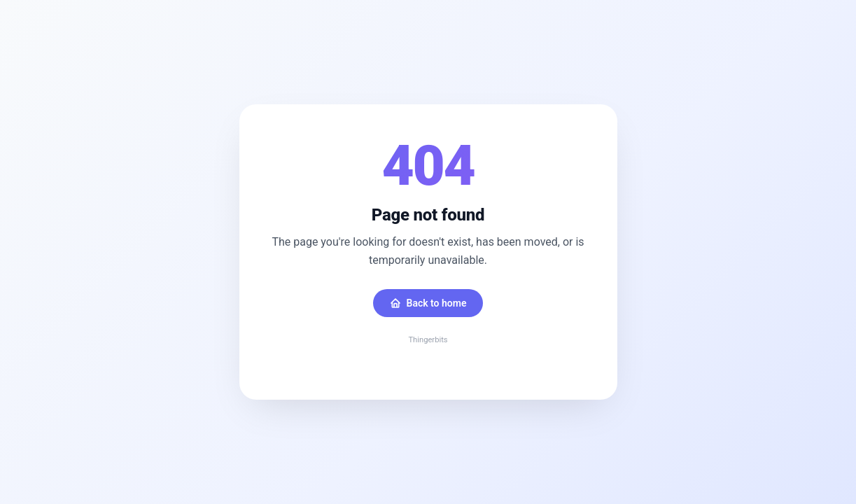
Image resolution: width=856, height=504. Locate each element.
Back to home (428, 303)
